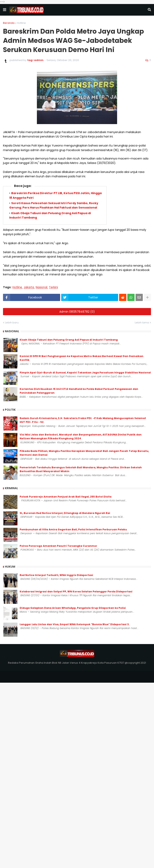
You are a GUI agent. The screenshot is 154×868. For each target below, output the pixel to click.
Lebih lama (142, 323)
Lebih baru (12, 323)
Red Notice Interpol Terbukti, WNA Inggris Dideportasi (56, 575)
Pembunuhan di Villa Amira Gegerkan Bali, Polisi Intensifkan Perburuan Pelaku (73, 529)
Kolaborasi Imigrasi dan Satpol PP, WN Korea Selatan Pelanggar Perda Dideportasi (76, 592)
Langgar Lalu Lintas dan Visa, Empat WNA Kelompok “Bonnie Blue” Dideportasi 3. (75, 624)
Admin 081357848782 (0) (77, 312)
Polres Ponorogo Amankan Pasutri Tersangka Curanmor (58, 546)
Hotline (21, 23)
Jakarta (29, 287)
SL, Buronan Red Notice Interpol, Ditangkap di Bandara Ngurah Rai (65, 513)
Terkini (53, 287)
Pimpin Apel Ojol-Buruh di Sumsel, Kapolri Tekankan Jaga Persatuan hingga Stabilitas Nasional (85, 373)
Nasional (42, 287)
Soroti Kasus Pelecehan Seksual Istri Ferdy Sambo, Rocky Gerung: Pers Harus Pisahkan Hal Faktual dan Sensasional (54, 205)
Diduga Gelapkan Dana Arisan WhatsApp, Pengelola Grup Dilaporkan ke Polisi (73, 608)
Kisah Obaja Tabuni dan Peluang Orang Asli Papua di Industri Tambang (69, 340)
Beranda (9, 23)
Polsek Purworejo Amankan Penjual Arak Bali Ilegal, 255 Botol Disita (66, 497)
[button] (5, 10)
